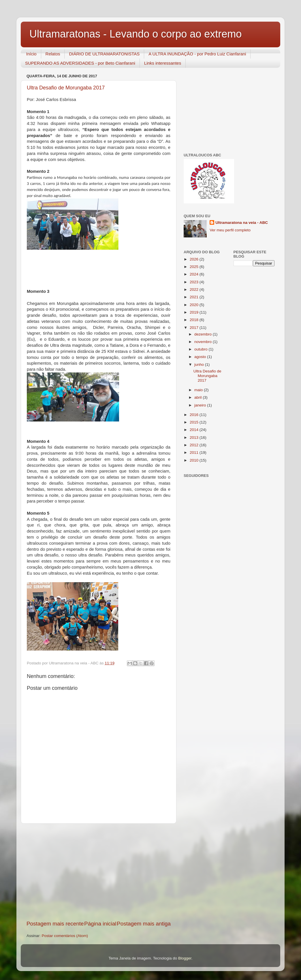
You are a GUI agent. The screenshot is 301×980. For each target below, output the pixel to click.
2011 (195, 452)
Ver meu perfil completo (230, 230)
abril (199, 397)
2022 (195, 289)
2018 (195, 320)
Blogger (185, 958)
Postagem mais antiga (144, 924)
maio (199, 390)
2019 (195, 312)
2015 (195, 422)
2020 (195, 305)
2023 (195, 282)
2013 (195, 437)
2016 (195, 415)
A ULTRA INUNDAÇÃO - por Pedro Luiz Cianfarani (197, 54)
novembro (204, 342)
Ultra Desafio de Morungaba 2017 (66, 88)
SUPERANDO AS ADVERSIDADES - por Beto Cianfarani (80, 63)
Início (31, 54)
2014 (195, 430)
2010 (195, 460)
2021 (195, 297)
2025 (195, 267)
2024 (195, 274)
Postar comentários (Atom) (65, 936)
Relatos (53, 54)
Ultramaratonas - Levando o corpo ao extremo (136, 34)
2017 (195, 328)
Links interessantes (163, 63)
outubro (202, 349)
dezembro (204, 334)
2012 (195, 445)
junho (200, 365)
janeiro (201, 405)
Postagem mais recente (55, 924)
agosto (201, 357)
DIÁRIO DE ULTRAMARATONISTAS (104, 54)
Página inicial (100, 924)
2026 (195, 259)
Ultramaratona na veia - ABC (242, 223)
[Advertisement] (99, 872)
